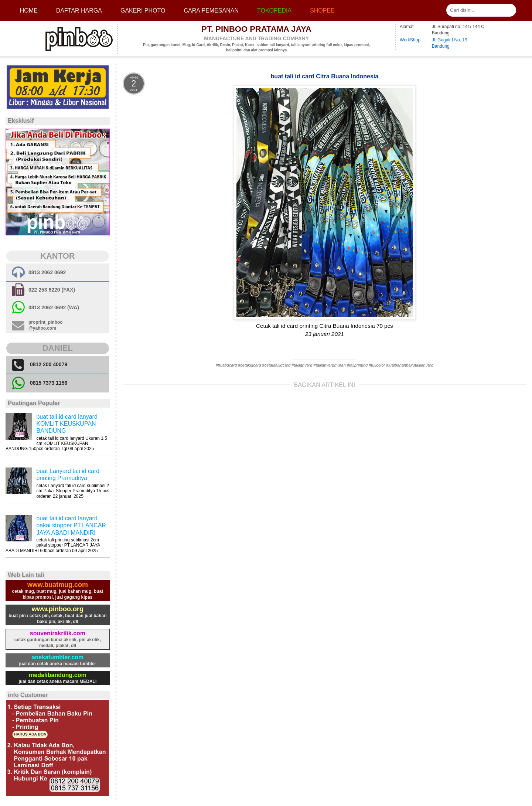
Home (29, 11)
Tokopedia (274, 11)
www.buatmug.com (58, 585)
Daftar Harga (79, 11)
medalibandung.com (58, 675)
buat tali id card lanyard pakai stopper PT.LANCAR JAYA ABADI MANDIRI (71, 525)
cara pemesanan (211, 11)
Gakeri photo (143, 11)
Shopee (322, 11)
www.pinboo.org (58, 609)
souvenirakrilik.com (58, 633)
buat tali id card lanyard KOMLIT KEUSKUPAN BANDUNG (67, 424)
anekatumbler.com (58, 657)
